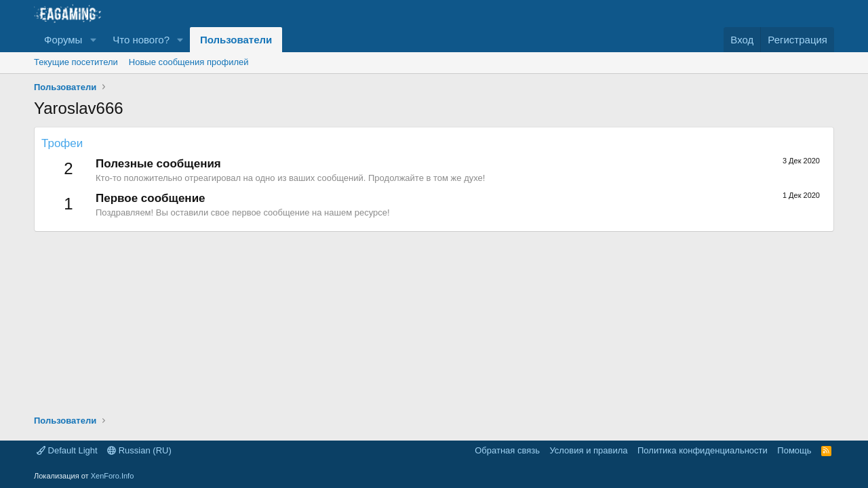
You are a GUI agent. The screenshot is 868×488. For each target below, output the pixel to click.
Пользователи (236, 40)
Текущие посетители (76, 62)
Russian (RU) (139, 450)
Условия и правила (588, 450)
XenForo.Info (113, 476)
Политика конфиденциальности (703, 450)
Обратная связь (507, 450)
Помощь (794, 450)
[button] (93, 40)
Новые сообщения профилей (189, 62)
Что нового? (141, 40)
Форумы (63, 40)
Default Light (67, 450)
